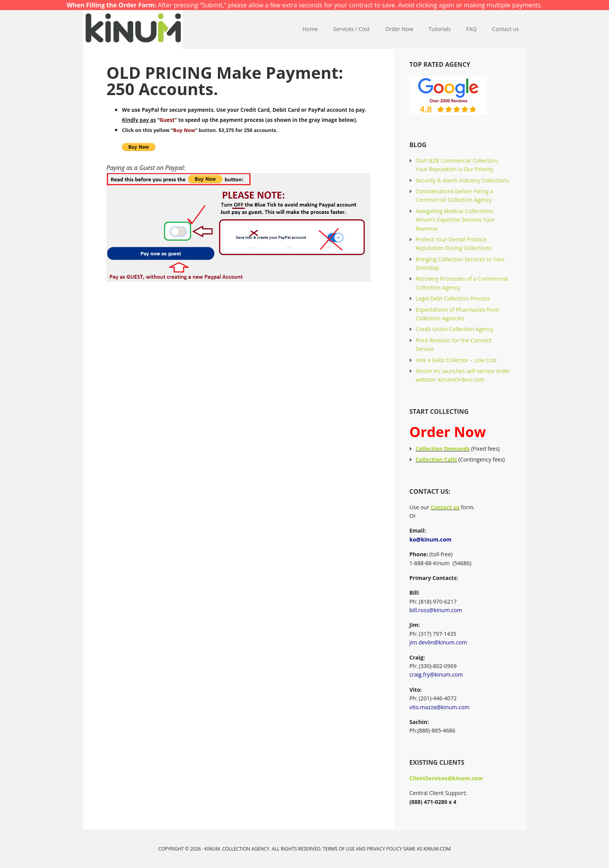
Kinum (134, 30)
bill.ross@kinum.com (436, 610)
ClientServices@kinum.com (446, 778)
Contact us (445, 507)
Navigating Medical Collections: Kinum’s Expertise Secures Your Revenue (455, 220)
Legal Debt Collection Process (453, 298)
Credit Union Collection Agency (455, 329)
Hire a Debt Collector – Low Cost (456, 360)
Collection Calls (436, 459)
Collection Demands (443, 449)
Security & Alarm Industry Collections (462, 180)
